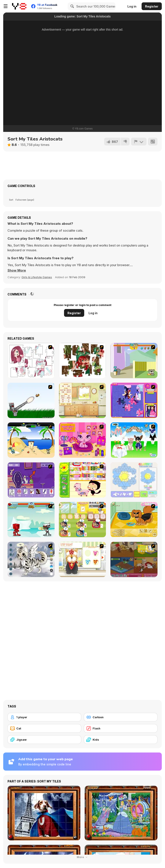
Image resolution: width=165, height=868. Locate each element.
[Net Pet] (82, 400)
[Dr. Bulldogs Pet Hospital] (82, 520)
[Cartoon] (121, 717)
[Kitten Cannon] (31, 400)
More (82, 857)
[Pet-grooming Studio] (82, 559)
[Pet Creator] (134, 520)
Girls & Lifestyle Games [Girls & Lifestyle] (37, 277)
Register (152, 6)
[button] (17, 270)
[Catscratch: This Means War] (31, 480)
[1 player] (44, 717)
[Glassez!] (134, 480)
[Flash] (121, 728)
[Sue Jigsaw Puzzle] (134, 400)
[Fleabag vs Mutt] (134, 361)
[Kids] (121, 740)
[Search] (72, 6)
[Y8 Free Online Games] (19, 6)
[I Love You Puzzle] (82, 361)
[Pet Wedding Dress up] (134, 440)
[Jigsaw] (44, 740)
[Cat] (44, 728)
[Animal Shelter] (134, 559)
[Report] (139, 142)
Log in (132, 6)
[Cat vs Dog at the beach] (31, 440)
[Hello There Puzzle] (31, 361)
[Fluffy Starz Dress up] (82, 440)
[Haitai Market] (82, 480)
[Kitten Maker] (31, 559)
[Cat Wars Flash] (31, 520)
